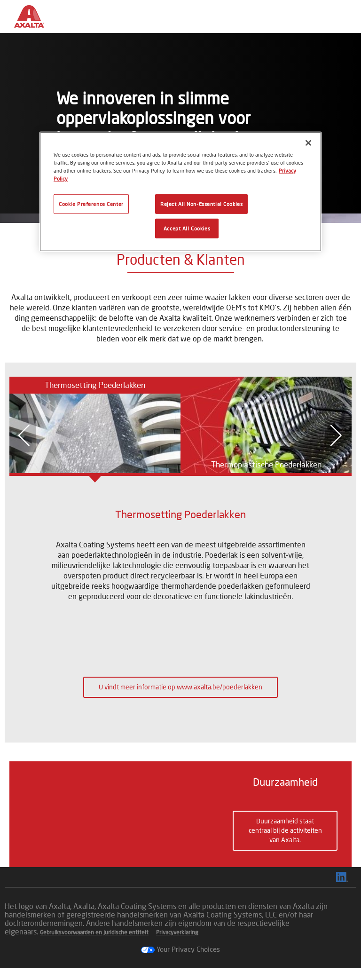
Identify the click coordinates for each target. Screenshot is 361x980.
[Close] (308, 142)
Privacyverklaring (177, 944)
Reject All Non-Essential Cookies (201, 204)
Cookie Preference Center (91, 204)
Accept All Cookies (187, 228)
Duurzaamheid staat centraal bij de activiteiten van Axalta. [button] (285, 836)
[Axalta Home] (34, 24)
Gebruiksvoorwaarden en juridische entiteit (94, 944)
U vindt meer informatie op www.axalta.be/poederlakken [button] (180, 687)
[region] (180, 191)
